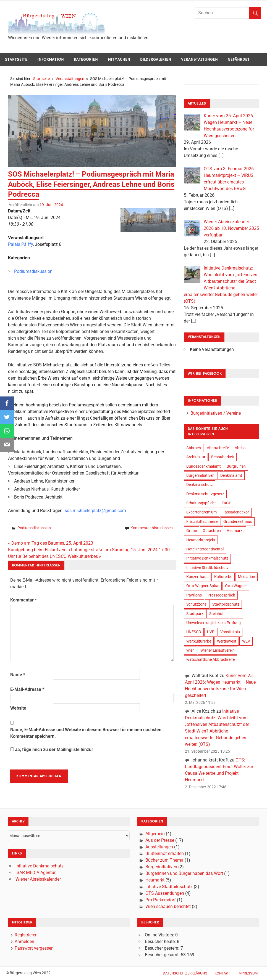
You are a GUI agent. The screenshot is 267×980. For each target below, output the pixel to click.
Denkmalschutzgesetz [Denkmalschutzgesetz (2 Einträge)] (205, 494)
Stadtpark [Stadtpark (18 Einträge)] (195, 614)
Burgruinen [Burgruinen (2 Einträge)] (236, 466)
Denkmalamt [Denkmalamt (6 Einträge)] (231, 475)
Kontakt (222, 973)
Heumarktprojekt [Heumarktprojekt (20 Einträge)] (201, 540)
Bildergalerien (156, 59)
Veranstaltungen (199, 59)
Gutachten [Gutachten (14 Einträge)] (212, 531)
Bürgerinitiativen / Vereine (216, 413)
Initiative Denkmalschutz (40, 866)
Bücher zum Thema (164, 860)
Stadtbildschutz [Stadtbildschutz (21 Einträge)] (226, 604)
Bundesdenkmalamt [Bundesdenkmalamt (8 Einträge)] (204, 466)
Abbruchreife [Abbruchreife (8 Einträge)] (218, 448)
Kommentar (23, 600)
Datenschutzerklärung (185, 973)
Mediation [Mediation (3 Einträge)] (247, 577)
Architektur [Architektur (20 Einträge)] (196, 457)
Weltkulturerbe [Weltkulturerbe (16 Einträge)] (199, 641)
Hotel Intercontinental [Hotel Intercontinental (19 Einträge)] (205, 549)
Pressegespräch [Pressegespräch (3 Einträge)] (221, 595)
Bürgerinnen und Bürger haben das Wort (184, 873)
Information (51, 59)
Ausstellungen (159, 847)
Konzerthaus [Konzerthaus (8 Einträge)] (197, 577)
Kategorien (86, 59)
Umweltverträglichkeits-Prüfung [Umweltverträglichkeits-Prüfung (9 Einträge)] (214, 623)
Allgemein (155, 834)
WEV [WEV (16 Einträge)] (246, 641)
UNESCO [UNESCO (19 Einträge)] (194, 632)
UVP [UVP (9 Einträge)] (211, 632)
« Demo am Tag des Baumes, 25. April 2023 (51, 543)
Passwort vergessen (34, 948)
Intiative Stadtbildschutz (169, 887)
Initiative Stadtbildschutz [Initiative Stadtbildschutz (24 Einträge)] (208, 568)
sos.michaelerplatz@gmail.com (95, 511)
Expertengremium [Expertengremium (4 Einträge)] (201, 512)
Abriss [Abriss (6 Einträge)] (240, 448)
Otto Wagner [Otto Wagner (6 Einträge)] (236, 586)
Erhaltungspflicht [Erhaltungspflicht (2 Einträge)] (201, 503)
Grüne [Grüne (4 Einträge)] (192, 531)
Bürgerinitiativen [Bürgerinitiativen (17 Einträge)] (200, 475)
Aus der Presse (160, 840)
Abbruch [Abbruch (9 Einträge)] (194, 448)
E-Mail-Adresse (27, 689)
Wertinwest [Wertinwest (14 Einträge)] (227, 641)
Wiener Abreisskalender (38, 879)
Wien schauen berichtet (168, 906)
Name (18, 675)
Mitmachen (119, 59)
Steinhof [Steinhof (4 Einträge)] (216, 614)
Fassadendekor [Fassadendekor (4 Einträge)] (236, 512)
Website (18, 708)
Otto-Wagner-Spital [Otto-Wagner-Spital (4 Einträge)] (203, 586)
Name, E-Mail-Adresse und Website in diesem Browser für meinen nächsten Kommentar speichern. (86, 733)
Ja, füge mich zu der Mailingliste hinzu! (51, 749)
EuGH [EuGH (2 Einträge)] (227, 503)
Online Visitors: (160, 935)
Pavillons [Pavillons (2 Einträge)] (194, 595)
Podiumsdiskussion (33, 271)
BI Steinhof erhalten (165, 853)
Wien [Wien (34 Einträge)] (190, 650)
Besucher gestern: (163, 948)
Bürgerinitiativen (161, 867)
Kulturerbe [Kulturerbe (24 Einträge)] (223, 577)
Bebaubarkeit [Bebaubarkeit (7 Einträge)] (223, 457)
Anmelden (24, 942)
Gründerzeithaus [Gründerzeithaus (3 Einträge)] (238, 521)
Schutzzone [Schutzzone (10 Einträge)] (196, 604)
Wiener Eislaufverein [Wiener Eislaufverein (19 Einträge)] (218, 650)
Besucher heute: (161, 942)
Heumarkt (155, 880)
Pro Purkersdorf (161, 900)
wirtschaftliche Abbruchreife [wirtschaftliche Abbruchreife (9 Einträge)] (210, 659)
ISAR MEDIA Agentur (36, 873)
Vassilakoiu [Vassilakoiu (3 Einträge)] (230, 632)
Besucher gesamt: (163, 955)
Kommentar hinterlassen (152, 528)
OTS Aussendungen (165, 893)
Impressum (248, 973)
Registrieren (26, 935)
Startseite (16, 59)
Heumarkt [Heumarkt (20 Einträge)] (235, 531)
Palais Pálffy (20, 244)
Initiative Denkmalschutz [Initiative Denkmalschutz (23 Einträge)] (207, 558)
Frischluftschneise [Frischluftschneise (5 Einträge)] (202, 521)
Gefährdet (239, 59)
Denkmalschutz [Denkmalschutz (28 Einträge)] (200, 484)
